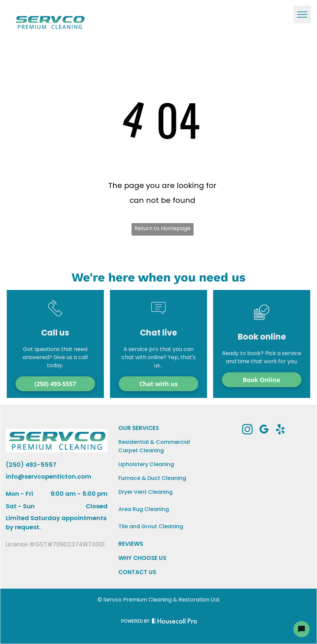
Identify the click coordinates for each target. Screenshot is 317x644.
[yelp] (281, 431)
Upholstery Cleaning (146, 464)
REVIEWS (131, 544)
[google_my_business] (264, 431)
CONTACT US (137, 572)
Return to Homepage (163, 228)
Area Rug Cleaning (144, 509)
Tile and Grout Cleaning (151, 526)
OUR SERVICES (139, 428)
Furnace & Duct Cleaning (152, 478)
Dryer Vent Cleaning (146, 492)
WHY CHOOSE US (142, 558)
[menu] (302, 15)
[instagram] (248, 431)
